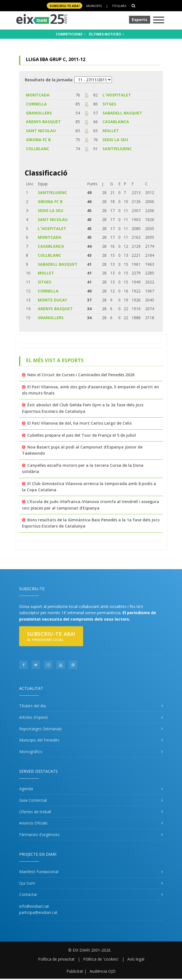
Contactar (28, 894)
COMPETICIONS (71, 34)
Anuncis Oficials (33, 823)
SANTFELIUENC (117, 149)
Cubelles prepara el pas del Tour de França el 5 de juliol (82, 435)
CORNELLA (36, 104)
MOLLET (111, 131)
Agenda (26, 789)
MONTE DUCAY (52, 300)
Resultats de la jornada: (49, 80)
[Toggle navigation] (159, 20)
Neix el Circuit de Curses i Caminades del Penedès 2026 (81, 375)
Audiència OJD (103, 971)
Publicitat (75, 971)
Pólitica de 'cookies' (101, 959)
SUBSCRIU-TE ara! (65, 6)
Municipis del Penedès (39, 740)
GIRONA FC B (38, 140)
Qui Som (27, 883)
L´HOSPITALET (117, 95)
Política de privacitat (56, 959)
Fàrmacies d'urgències (39, 834)
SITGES (109, 104)
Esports (140, 20)
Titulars (119, 6)
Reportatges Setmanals (41, 729)
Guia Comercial (33, 800)
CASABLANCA (116, 122)
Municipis (94, 6)
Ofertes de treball (35, 812)
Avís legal (136, 959)
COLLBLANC (38, 149)
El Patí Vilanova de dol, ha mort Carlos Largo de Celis (79, 423)
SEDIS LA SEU (115, 140)
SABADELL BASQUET (122, 113)
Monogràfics (31, 752)
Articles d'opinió (34, 717)
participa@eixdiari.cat (38, 912)
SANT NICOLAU (41, 131)
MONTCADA (38, 95)
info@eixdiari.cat (34, 906)
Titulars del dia (32, 706)
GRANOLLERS (39, 113)
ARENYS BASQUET (43, 122)
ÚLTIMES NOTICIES (106, 34)
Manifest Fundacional (39, 872)
